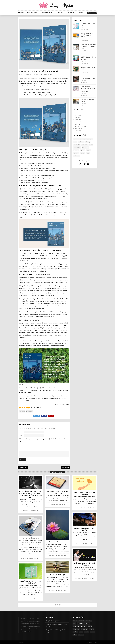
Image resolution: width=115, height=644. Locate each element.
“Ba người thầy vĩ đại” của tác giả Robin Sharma (87, 35)
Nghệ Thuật (78, 115)
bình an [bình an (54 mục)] (76, 139)
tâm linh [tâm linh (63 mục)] (83, 150)
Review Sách (30, 75)
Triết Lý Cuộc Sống (33, 13)
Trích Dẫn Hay (78, 129)
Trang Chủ (21, 13)
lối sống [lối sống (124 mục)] (88, 142)
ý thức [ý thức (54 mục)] (88, 153)
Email (21, 435)
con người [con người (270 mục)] (83, 139)
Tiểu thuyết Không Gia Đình (30, 538)
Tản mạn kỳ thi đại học (57, 575)
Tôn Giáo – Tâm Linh (48, 13)
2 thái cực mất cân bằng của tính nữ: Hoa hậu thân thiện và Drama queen (88, 89)
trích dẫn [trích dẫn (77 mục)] (76, 150)
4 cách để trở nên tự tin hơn (87, 100)
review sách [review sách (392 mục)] (85, 147)
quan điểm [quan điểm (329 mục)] (84, 145)
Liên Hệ (96, 642)
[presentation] (30, 459)
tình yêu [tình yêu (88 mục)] (76, 153)
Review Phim (78, 120)
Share (44, 416)
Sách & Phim (71, 13)
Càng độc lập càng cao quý (88, 25)
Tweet (37, 416)
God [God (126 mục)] (75, 142)
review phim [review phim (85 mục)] (77, 147)
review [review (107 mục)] (91, 145)
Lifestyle (80, 13)
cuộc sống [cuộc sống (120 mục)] (90, 139)
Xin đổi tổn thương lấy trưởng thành (88, 68)
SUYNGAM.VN (37, 75)
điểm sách (22, 411)
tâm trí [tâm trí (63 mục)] (88, 150)
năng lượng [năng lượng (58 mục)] (77, 145)
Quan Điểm (61, 13)
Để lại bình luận (46, 75)
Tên (20, 432)
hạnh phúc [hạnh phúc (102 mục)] (81, 142)
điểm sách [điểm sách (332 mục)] (77, 156)
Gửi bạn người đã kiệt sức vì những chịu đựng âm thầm (88, 58)
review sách (29, 411)
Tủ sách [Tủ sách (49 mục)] (82, 153)
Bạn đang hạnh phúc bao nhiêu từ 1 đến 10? (88, 78)
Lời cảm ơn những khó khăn (57, 542)
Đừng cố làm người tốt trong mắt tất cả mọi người (88, 46)
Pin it (51, 416)
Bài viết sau (66, 467)
